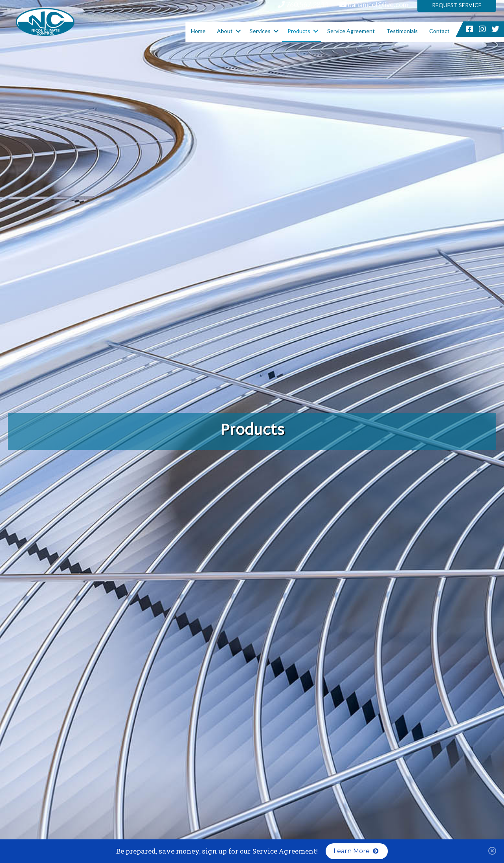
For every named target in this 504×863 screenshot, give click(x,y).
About (225, 31)
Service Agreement (351, 31)
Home (198, 31)
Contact (439, 31)
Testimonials (402, 31)
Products (299, 31)
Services (260, 31)
